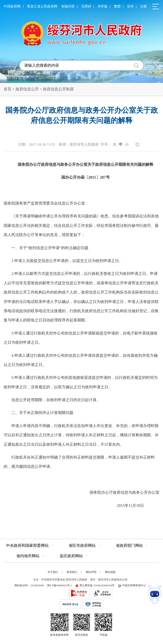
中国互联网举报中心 (132, 585)
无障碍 (86, 6)
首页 (8, 89)
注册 (143, 6)
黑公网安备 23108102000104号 (95, 585)
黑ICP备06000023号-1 (59, 585)
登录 (130, 6)
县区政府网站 (71, 556)
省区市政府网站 (82, 545)
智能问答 (68, 6)
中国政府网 (12, 6)
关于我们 (53, 572)
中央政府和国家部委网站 (27, 545)
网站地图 (110, 572)
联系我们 (72, 572)
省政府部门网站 (129, 545)
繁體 (117, 6)
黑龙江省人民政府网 (42, 6)
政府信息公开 (27, 89)
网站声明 (91, 572)
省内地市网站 (28, 556)
